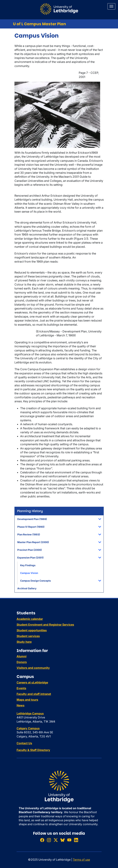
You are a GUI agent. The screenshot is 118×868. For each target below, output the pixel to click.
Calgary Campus (28, 728)
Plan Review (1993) (29, 534)
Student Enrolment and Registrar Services (45, 625)
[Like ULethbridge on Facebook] (42, 840)
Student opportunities (32, 630)
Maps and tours (27, 700)
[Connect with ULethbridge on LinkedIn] (76, 840)
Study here (24, 642)
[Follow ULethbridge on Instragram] (49, 840)
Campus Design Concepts (36, 581)
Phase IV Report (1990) (31, 527)
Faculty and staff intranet (34, 694)
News (21, 705)
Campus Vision (29, 573)
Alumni (22, 656)
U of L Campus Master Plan (40, 24)
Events (21, 688)
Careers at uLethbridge (32, 682)
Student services (28, 636)
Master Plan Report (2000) (33, 542)
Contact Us (24, 743)
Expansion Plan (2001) (30, 558)
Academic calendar (30, 619)
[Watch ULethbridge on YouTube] (69, 840)
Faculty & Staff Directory (33, 750)
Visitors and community (33, 668)
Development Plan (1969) (32, 519)
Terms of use (81, 860)
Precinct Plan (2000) (30, 550)
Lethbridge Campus (30, 713)
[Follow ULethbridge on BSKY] (62, 840)
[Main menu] (111, 6)
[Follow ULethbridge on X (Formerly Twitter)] (56, 840)
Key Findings (28, 565)
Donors (22, 662)
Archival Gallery (27, 588)
